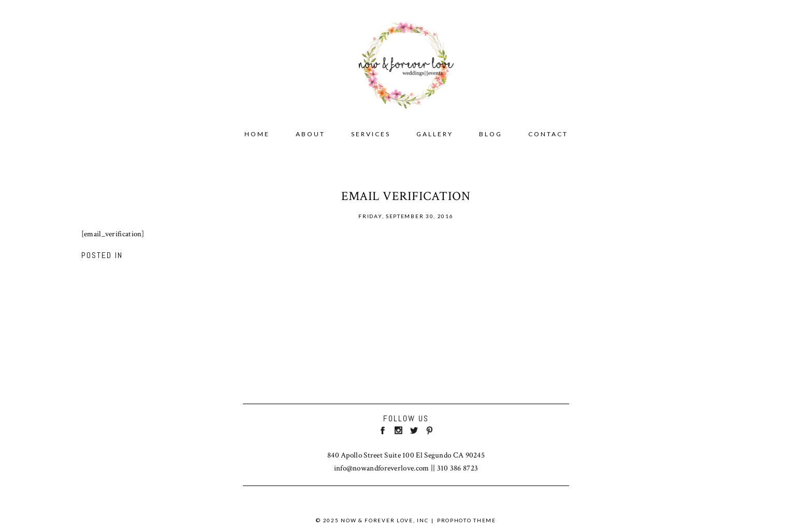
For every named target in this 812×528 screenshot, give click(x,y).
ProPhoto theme (467, 520)
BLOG (491, 134)
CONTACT (548, 134)
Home (257, 134)
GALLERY (435, 134)
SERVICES (371, 134)
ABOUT (310, 134)
